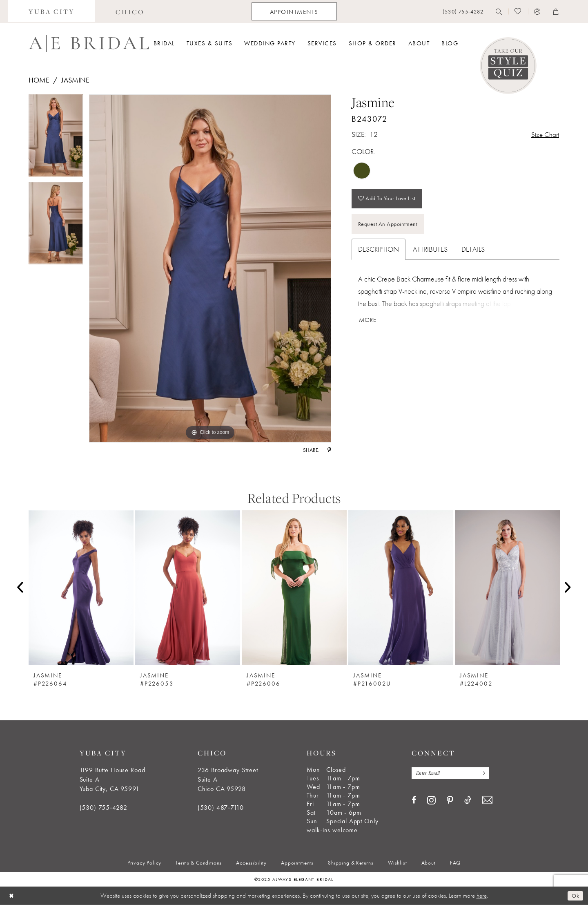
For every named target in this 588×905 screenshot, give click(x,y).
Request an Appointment (390, 226)
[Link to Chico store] (130, 11)
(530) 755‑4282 (104, 808)
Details (473, 251)
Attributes (430, 251)
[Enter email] (452, 773)
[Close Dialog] (12, 896)
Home (39, 80)
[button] (537, 11)
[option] (56, 138)
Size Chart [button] (545, 135)
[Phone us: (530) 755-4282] (463, 12)
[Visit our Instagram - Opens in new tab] (431, 800)
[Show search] (499, 11)
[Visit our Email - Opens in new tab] (487, 801)
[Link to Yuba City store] (52, 11)
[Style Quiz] (508, 66)
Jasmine (75, 80)
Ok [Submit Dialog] (575, 896)
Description (379, 251)
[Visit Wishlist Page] (518, 11)
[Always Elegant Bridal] (89, 44)
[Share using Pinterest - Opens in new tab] (329, 450)
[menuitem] (52, 11)
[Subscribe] (486, 773)
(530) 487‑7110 (221, 808)
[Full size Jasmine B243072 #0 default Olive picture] (210, 268)
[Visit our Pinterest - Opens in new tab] (450, 801)
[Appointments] (294, 11)
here (482, 896)
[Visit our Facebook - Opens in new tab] (414, 800)
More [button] (368, 323)
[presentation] (81, 588)
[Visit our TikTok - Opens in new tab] (468, 800)
